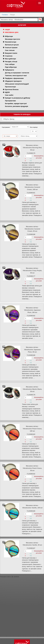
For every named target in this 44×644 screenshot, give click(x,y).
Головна (5, 15)
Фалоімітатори (11, 42)
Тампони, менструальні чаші (16, 76)
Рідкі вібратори (11, 67)
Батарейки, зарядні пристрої (16, 104)
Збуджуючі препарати (13, 81)
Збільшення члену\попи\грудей (17, 84)
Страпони (9, 56)
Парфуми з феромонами (14, 78)
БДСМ (7, 92)
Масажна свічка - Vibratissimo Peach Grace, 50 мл (32, 468)
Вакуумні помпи (11, 53)
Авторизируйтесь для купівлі (39, 157)
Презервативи (10, 101)
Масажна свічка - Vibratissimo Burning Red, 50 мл (32, 148)
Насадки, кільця (11, 62)
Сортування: (6, 127)
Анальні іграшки (11, 48)
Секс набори (10, 64)
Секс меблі (9, 95)
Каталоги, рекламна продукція (17, 106)
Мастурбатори (10, 59)
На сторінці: (34, 127)
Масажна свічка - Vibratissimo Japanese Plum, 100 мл (32, 310)
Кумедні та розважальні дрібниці (18, 98)
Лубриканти (10, 70)
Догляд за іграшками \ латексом (17, 73)
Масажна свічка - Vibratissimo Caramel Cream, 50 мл (32, 229)
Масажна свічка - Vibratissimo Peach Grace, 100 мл (32, 429)
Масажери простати (12, 39)
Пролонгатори (10, 87)
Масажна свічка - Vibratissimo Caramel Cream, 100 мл (32, 187)
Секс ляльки (10, 50)
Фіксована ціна (12, 32)
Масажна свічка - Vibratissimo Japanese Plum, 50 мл (32, 350)
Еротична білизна (12, 90)
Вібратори (9, 36)
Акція (7, 30)
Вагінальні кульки (12, 45)
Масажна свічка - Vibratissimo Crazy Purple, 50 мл (32, 271)
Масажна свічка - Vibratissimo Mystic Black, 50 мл (32, 389)
